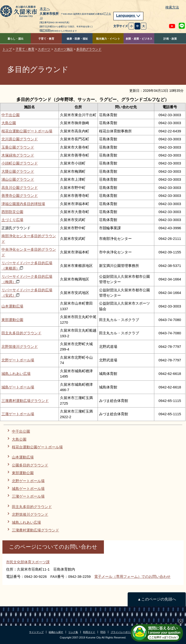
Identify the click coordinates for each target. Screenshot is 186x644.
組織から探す (56, 632)
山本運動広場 (12, 306)
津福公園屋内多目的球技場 (23, 204)
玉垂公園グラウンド (18, 147)
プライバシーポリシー (123, 632)
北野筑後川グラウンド (20, 347)
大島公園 (9, 123)
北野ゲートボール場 (18, 360)
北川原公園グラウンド (20, 139)
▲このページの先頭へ (157, 599)
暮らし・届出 (15, 39)
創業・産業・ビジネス (139, 39)
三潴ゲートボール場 (18, 414)
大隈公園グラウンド (18, 171)
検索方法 (172, 7)
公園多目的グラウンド (30, 465)
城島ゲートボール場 (18, 387)
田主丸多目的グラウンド (21, 333)
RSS (103, 632)
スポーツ (44, 49)
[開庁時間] (45, 30)
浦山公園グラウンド (18, 179)
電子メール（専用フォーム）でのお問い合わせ (132, 576)
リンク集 (73, 632)
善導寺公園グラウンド (20, 196)
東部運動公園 (12, 320)
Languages (128, 15)
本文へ (45, 9)
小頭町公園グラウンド (20, 163)
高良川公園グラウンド (20, 188)
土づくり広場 (12, 220)
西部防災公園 (12, 212)
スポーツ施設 (63, 49)
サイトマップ (36, 632)
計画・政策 (170, 39)
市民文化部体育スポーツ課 (28, 562)
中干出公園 (11, 115)
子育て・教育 (46, 39)
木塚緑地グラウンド (18, 155)
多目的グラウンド (89, 49)
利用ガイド (89, 632)
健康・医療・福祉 (77, 39)
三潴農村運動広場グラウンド (25, 401)
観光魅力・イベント (108, 39)
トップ (7, 49)
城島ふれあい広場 (16, 374)
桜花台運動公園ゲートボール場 (27, 131)
